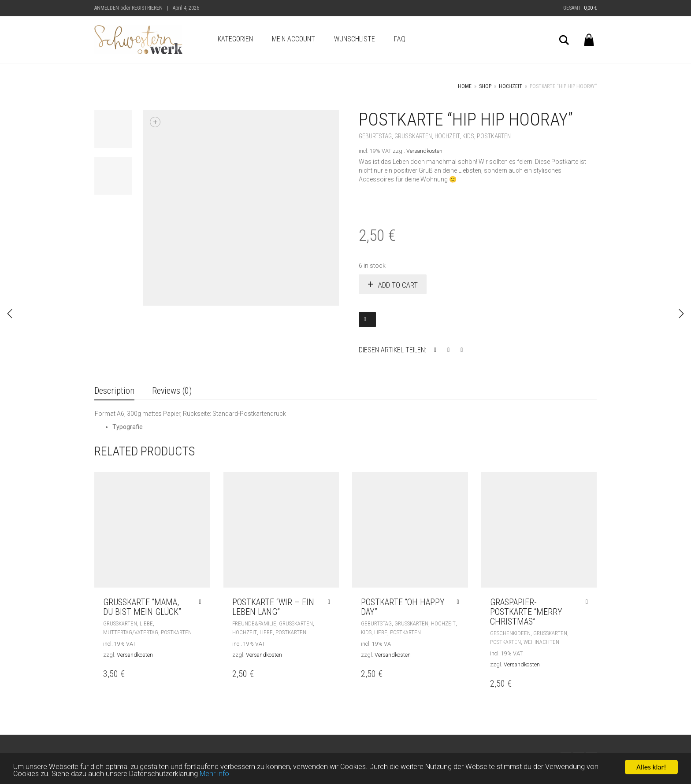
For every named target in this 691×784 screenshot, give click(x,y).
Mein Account (293, 39)
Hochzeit (511, 86)
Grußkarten (413, 136)
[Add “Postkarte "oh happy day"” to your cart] (460, 602)
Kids (468, 136)
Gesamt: (580, 8)
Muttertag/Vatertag (131, 632)
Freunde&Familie (254, 623)
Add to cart (398, 285)
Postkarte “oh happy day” (403, 607)
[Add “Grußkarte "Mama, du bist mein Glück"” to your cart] (202, 602)
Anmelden (107, 8)
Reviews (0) (172, 391)
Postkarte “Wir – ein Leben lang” (273, 607)
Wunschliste (355, 39)
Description (114, 391)
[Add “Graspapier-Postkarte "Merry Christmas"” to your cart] (589, 602)
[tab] (114, 391)
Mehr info (219, 775)
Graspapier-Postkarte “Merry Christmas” (526, 612)
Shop (485, 86)
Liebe (146, 623)
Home (465, 86)
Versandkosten (424, 151)
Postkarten (494, 136)
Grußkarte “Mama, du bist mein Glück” (142, 607)
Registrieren (147, 8)
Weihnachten (541, 642)
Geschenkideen (510, 633)
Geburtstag (375, 136)
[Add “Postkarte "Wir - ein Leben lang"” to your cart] (331, 602)
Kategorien (235, 39)
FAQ (400, 39)
